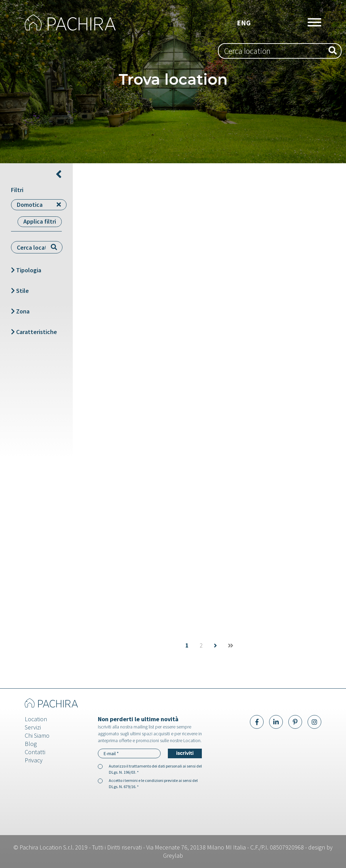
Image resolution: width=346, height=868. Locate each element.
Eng (244, 23)
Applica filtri (40, 221)
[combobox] (280, 51)
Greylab (173, 855)
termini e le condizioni (144, 780)
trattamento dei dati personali (155, 766)
